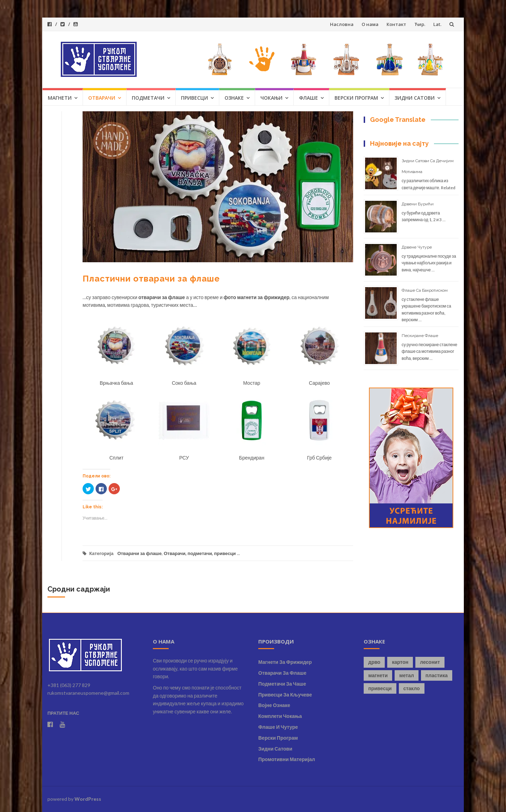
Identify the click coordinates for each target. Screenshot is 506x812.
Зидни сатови (415, 98)
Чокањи (271, 98)
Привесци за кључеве (285, 695)
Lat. (437, 24)
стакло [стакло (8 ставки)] (412, 688)
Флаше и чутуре (278, 727)
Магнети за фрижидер (285, 662)
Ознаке (234, 98)
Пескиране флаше (420, 336)
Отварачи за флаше (140, 553)
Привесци (194, 98)
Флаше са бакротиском (425, 290)
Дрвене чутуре (417, 247)
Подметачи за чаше (282, 684)
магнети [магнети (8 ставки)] (378, 675)
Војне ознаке (274, 705)
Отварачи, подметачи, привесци (200, 553)
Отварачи (102, 98)
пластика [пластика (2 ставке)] (437, 675)
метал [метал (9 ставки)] (407, 675)
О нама (370, 24)
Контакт (396, 24)
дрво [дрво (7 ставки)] (374, 662)
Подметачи (148, 98)
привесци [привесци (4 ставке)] (380, 688)
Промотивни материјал (287, 759)
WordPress (88, 799)
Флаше (309, 98)
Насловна (342, 24)
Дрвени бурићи (418, 204)
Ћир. (420, 24)
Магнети (60, 98)
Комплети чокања (280, 716)
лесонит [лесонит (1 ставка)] (430, 662)
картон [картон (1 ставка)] (400, 662)
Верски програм (356, 98)
